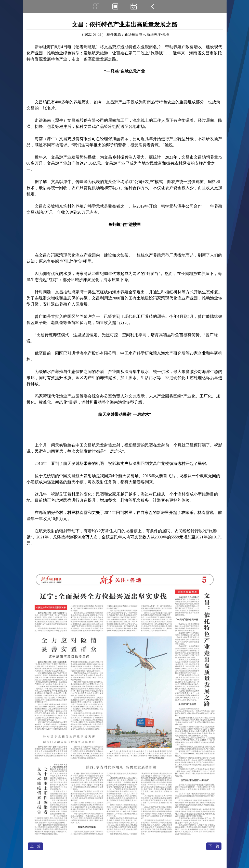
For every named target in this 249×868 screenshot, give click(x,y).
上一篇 (35, 846)
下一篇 (214, 846)
